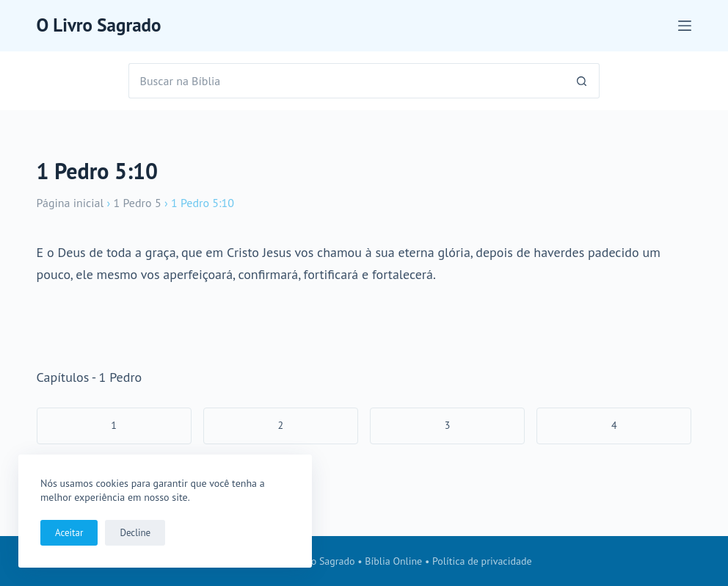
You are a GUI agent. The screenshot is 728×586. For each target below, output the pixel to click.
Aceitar (69, 533)
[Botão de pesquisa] (582, 81)
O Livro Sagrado (99, 25)
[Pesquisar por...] (347, 81)
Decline (135, 533)
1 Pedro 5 (138, 203)
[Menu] (685, 26)
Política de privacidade (482, 561)
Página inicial (70, 203)
